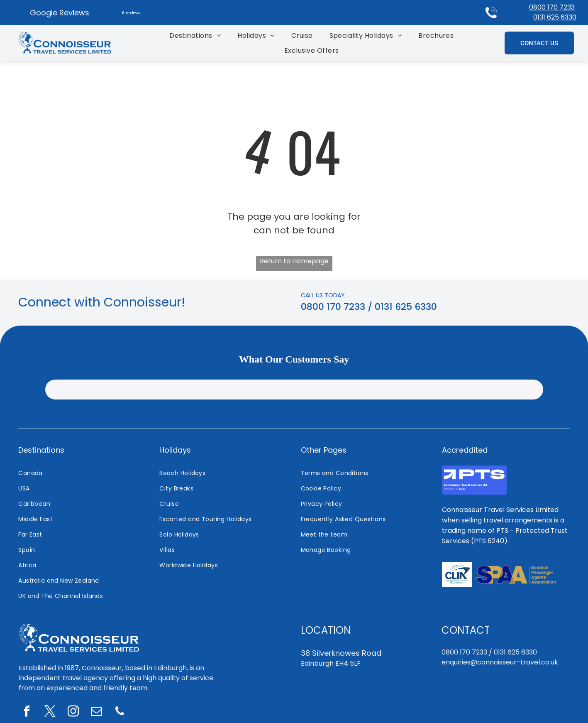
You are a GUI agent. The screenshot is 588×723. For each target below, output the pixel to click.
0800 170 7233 (552, 7)
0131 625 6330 (555, 17)
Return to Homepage (294, 261)
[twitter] (50, 712)
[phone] (120, 712)
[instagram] (73, 712)
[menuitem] (195, 36)
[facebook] (27, 712)
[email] (97, 712)
